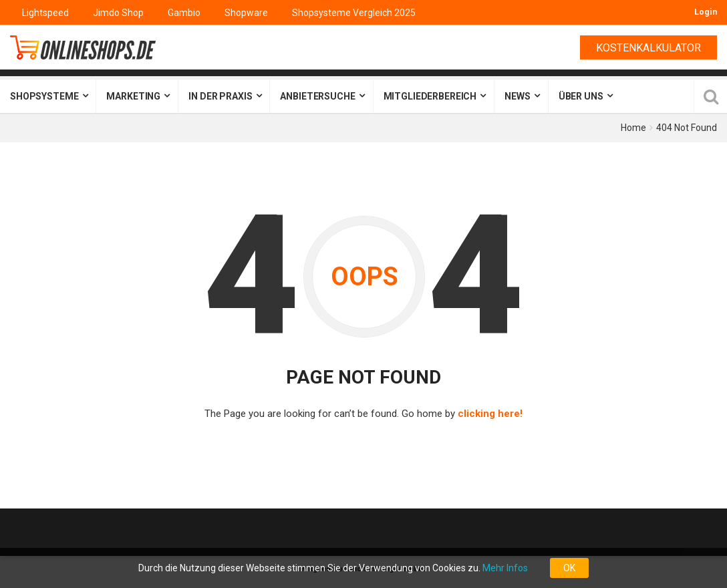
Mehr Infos (505, 568)
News (517, 96)
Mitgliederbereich (430, 96)
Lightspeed (45, 13)
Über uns (581, 96)
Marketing (133, 96)
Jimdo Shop (118, 13)
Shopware (246, 13)
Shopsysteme (44, 96)
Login (706, 12)
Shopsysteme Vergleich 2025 (354, 13)
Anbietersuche (317, 96)
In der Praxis (220, 96)
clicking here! (490, 414)
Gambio (184, 13)
